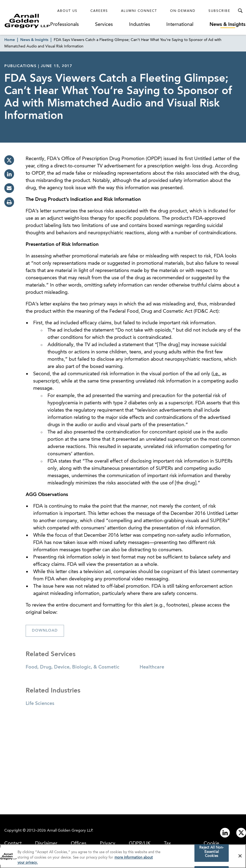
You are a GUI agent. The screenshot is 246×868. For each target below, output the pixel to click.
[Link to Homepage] (27, 21)
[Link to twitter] (241, 833)
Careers (99, 11)
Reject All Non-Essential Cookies (211, 854)
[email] (9, 188)
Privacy (108, 843)
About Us (67, 11)
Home (10, 40)
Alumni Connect (139, 11)
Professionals (65, 25)
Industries (140, 25)
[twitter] (9, 160)
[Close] (240, 858)
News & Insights (228, 25)
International (180, 25)
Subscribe (219, 11)
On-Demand (183, 11)
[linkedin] (9, 174)
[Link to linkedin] (225, 833)
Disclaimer (46, 843)
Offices (79, 843)
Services (104, 25)
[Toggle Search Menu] (240, 11)
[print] (9, 202)
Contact (13, 843)
